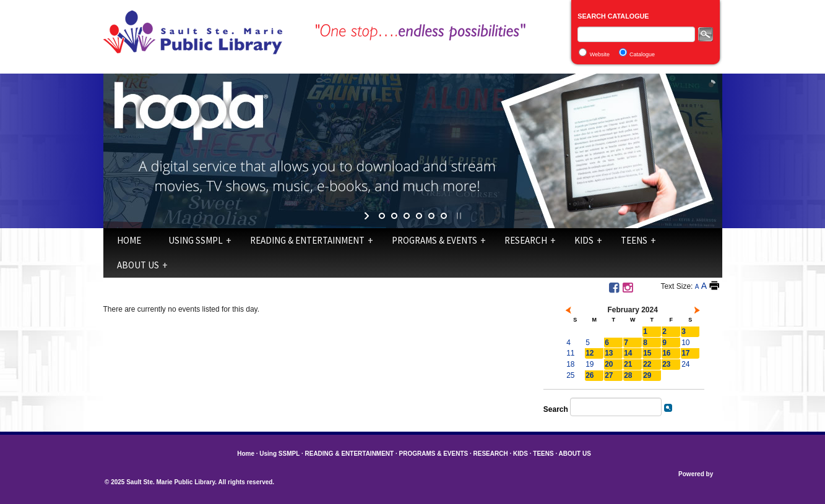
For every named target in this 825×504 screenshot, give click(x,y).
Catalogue (642, 54)
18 (570, 364)
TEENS (634, 240)
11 (570, 353)
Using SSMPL (196, 240)
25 (570, 375)
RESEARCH (526, 240)
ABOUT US (138, 265)
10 (685, 343)
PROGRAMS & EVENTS (434, 240)
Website (600, 54)
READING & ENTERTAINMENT (307, 240)
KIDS (584, 240)
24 (685, 364)
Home (129, 240)
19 (590, 364)
